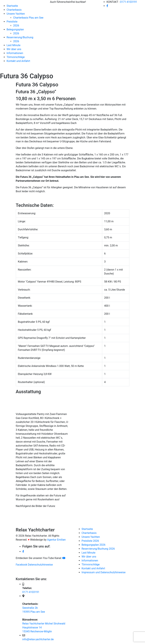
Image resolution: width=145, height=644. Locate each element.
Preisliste (12, 22)
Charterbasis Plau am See (28, 18)
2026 (16, 26)
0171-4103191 (129, 2)
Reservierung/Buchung (20, 37)
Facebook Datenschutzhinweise (34, 565)
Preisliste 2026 (90, 541)
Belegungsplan (15, 29)
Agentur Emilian (56, 540)
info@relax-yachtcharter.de (38, 639)
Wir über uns (14, 49)
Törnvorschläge (16, 57)
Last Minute (13, 45)
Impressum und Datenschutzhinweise (104, 572)
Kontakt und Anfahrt (18, 61)
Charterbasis (14, 10)
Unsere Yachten (16, 14)
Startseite (12, 6)
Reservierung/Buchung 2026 (98, 549)
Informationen (15, 53)
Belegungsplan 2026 (94, 545)
